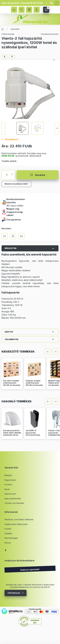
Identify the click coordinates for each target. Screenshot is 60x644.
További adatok (9, 161)
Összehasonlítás (5, 236)
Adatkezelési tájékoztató (16, 524)
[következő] (55, 352)
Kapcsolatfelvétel (13, 498)
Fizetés (8, 529)
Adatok (9, 332)
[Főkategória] (3, 29)
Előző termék (9, 34)
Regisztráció (10, 480)
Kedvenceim (10, 494)
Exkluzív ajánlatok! (30, 570)
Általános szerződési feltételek (19, 519)
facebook (5, 550)
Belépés (8, 475)
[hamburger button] (14, 10)
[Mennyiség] (7, 175)
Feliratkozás (14, 593)
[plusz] (12, 174)
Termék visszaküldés (14, 503)
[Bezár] (57, 3)
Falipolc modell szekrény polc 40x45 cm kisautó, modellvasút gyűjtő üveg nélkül (35, 385)
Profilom (8, 485)
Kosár (7, 489)
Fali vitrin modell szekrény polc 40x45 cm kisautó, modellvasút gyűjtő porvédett (12, 385)
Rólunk (8, 543)
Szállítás (8, 533)
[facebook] (5, 57)
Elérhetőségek (11, 538)
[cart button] (46, 10)
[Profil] (37, 10)
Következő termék (49, 34)
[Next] (57, 128)
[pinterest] (12, 57)
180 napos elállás (15, 206)
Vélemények (12, 339)
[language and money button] (29, 10)
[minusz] (12, 176)
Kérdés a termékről (13, 236)
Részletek (6, 229)
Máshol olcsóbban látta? (16, 184)
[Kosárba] (38, 175)
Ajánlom (21, 236)
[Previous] (3, 128)
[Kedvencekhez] (54, 60)
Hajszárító (15, 29)
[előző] (48, 352)
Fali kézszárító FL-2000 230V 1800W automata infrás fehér (12, 434)
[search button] (22, 10)
